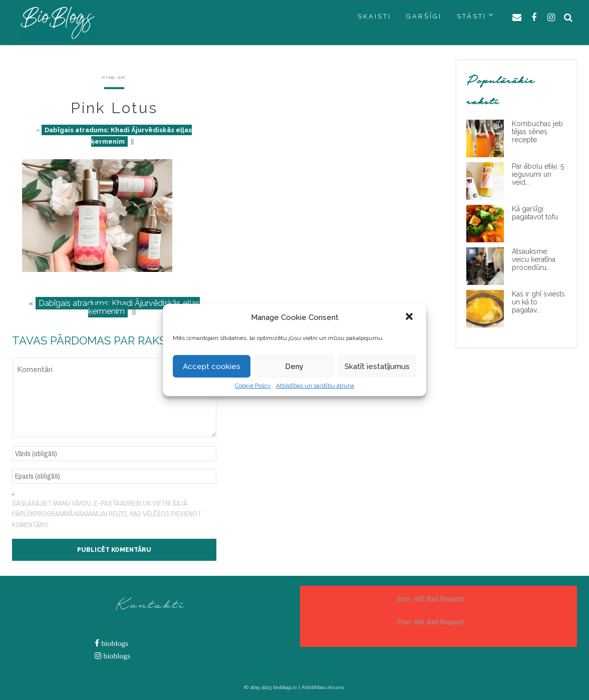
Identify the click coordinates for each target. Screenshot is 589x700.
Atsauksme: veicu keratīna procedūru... (534, 259)
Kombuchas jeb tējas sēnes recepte (537, 132)
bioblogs (114, 643)
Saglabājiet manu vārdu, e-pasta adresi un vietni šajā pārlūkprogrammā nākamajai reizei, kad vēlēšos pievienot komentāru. (107, 514)
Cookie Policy (253, 386)
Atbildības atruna (323, 687)
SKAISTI (374, 16)
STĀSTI (472, 16)
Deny (294, 367)
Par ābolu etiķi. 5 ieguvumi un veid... (538, 174)
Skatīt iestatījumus (377, 367)
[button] (410, 317)
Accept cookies (212, 367)
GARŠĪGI (424, 16)
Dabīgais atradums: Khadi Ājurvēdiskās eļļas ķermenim (118, 136)
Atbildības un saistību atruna (315, 386)
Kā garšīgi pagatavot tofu (535, 213)
